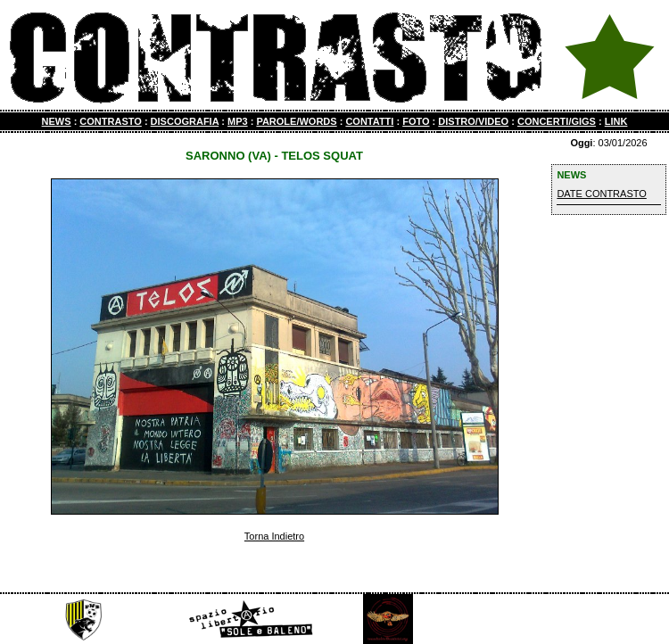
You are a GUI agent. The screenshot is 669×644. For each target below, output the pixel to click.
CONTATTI (369, 121)
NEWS (57, 121)
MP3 (238, 121)
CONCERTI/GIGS (557, 121)
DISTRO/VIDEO (473, 121)
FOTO (416, 121)
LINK (616, 121)
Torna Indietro (274, 536)
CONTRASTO (110, 121)
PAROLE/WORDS (296, 121)
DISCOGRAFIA (185, 121)
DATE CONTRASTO (601, 194)
